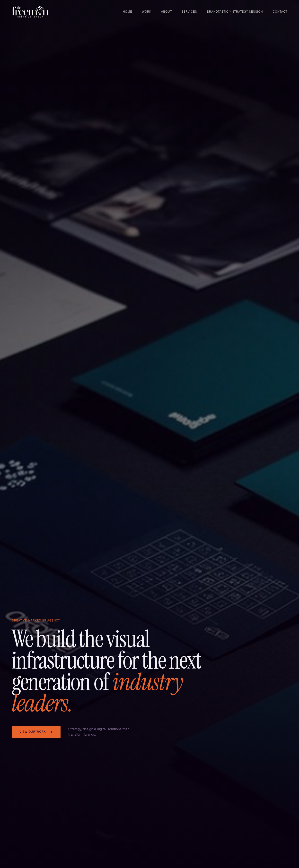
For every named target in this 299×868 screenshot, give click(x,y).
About (167, 12)
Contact (280, 12)
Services (189, 12)
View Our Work (36, 732)
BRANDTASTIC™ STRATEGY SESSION (235, 12)
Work (147, 12)
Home (127, 12)
